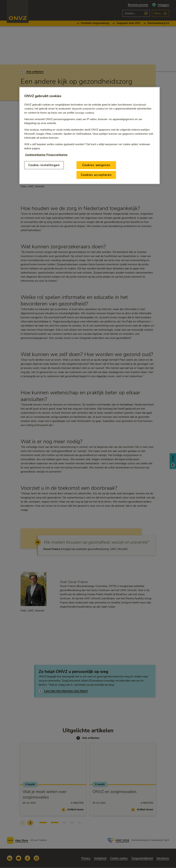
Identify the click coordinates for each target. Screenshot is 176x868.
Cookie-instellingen (44, 165)
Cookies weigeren (96, 165)
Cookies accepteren (96, 175)
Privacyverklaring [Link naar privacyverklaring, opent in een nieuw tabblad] (57, 155)
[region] (89, 136)
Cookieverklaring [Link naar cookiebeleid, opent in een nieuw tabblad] (35, 155)
